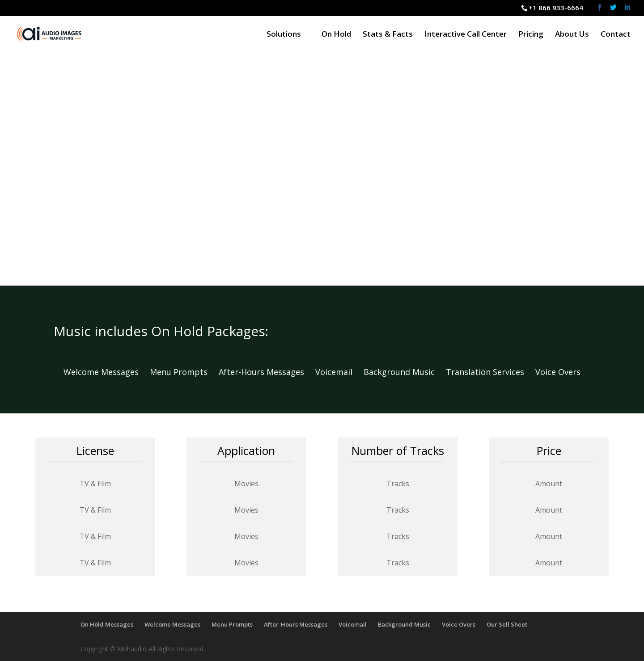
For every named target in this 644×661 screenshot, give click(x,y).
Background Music (405, 372)
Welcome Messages (107, 372)
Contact (616, 35)
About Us (572, 35)
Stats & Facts (388, 35)
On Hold (336, 35)
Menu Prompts (184, 372)
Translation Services (491, 372)
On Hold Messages (107, 624)
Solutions (284, 35)
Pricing (531, 35)
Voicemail (339, 372)
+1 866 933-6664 (556, 8)
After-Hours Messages (261, 372)
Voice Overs (558, 372)
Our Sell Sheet (507, 624)
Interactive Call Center (466, 35)
